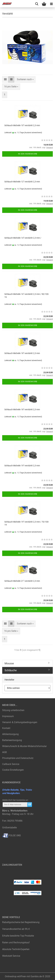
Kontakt (6, 728)
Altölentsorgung (10, 734)
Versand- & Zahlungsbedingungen (20, 722)
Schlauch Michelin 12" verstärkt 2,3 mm (22, 182)
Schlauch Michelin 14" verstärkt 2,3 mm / (23, 238)
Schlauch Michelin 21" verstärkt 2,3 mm (22, 581)
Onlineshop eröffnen (15, 976)
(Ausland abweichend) (33, 133)
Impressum (8, 716)
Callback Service (11, 764)
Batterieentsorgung (12, 740)
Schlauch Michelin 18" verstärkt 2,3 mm (22, 353)
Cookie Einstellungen (13, 770)
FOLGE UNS (12, 835)
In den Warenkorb (28, 154)
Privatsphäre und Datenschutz (18, 758)
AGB (4, 752)
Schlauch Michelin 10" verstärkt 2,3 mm (22, 125)
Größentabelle (9, 828)
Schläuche (11, 670)
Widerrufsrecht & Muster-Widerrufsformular (24, 746)
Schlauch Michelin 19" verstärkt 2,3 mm (22, 466)
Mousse (9, 663)
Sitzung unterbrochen (13, 710)
